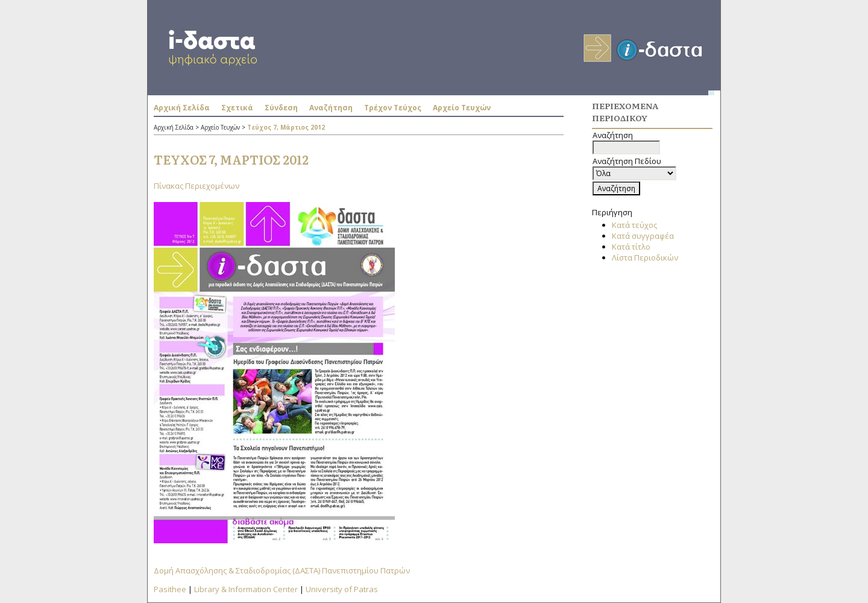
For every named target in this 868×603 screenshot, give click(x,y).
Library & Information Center (246, 589)
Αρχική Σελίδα (182, 108)
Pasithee (170, 589)
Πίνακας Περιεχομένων (197, 186)
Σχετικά (237, 108)
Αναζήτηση (331, 108)
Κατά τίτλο (631, 247)
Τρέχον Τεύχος (393, 108)
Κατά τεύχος (634, 225)
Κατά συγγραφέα (643, 236)
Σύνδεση (281, 108)
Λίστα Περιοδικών (645, 257)
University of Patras (342, 589)
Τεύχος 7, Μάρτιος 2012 (286, 127)
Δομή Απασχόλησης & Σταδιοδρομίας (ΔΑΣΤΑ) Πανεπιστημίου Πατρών (282, 570)
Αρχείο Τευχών (462, 108)
